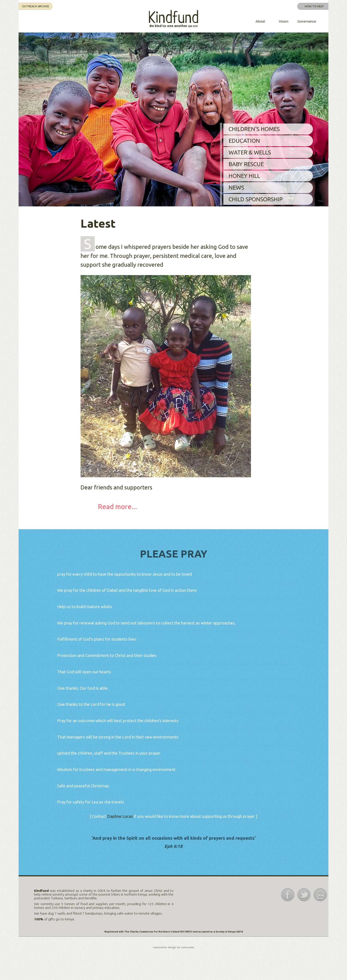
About (260, 21)
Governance (307, 21)
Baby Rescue (246, 164)
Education (244, 141)
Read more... (117, 507)
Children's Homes (254, 129)
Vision (284, 21)
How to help (314, 6)
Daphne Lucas (120, 816)
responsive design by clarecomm (173, 948)
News (236, 187)
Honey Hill (244, 176)
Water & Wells (250, 152)
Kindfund (173, 19)
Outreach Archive (36, 6)
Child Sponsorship (256, 199)
